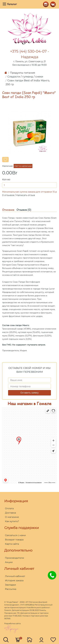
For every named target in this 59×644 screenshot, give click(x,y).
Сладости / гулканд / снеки (25, 77)
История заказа (14, 580)
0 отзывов (8, 195)
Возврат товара (14, 540)
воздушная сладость (28, 242)
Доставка (10, 513)
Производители (15, 558)
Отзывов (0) (24, 210)
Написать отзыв (26, 195)
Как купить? (12, 521)
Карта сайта (12, 544)
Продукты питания (23, 73)
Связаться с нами (15, 535)
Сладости (7, 282)
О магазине (12, 517)
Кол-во (6, 179)
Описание (8, 210)
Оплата (9, 508)
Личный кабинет (15, 576)
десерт (16, 225)
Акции (9, 562)
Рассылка (11, 589)
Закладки (10, 585)
